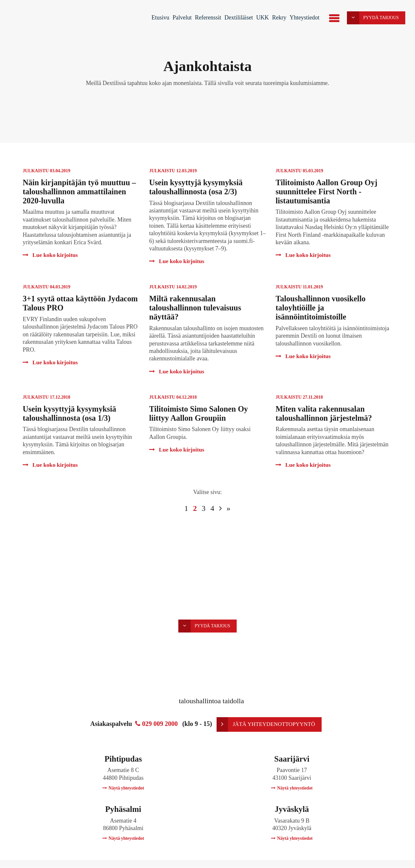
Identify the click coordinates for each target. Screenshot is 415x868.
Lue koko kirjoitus (51, 255)
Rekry (279, 18)
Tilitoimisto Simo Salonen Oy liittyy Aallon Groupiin (200, 413)
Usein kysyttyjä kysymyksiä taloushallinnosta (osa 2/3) (197, 187)
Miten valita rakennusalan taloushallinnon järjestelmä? (325, 413)
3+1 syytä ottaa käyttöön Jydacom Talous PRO (65, 303)
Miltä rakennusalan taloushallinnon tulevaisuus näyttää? (196, 307)
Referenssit (207, 18)
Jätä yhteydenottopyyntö (266, 724)
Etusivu (160, 18)
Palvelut (181, 18)
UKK (262, 18)
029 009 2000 (156, 724)
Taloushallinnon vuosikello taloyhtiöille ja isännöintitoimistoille (322, 307)
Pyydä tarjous (373, 18)
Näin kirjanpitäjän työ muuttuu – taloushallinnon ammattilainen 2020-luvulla (81, 191)
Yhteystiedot (304, 18)
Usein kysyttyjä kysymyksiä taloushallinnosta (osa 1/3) (71, 413)
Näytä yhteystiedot (123, 788)
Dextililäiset (238, 18)
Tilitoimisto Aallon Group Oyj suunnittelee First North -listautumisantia (328, 191)
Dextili (33, 19)
